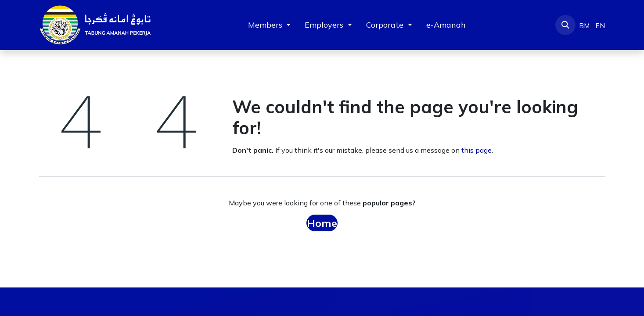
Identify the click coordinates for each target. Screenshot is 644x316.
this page (477, 150)
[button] (565, 25)
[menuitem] (446, 25)
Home (322, 223)
